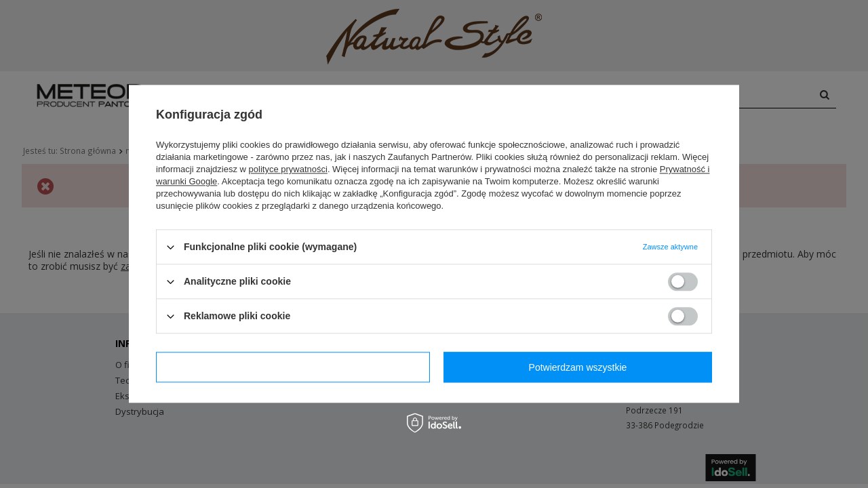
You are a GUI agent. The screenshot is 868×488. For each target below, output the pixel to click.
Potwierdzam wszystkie (578, 367)
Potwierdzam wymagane (293, 367)
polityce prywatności (288, 169)
